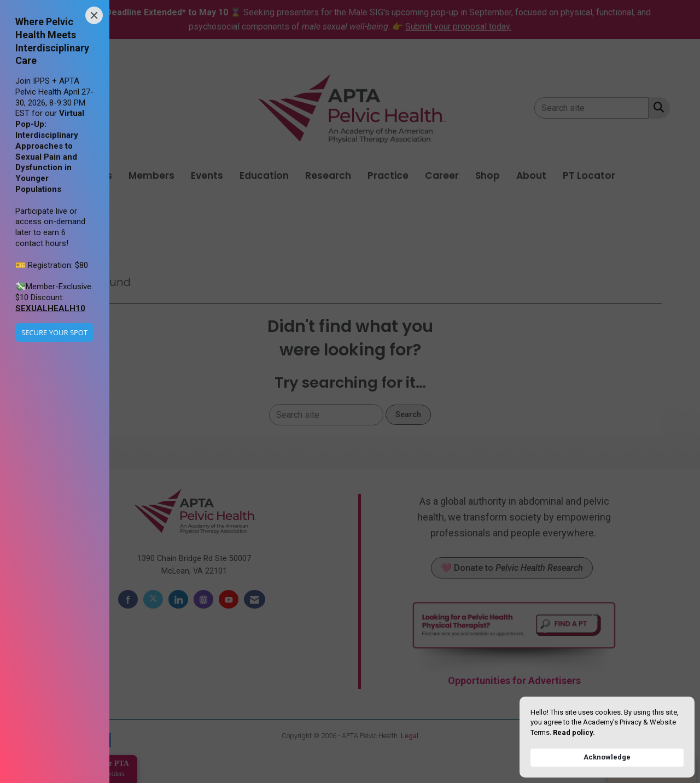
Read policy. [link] (574, 732)
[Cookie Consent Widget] (607, 737)
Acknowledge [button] (607, 757)
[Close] (94, 15)
